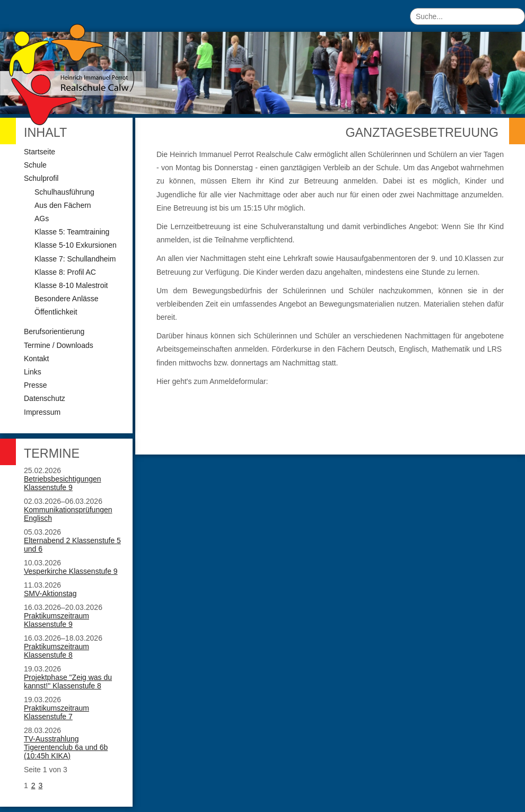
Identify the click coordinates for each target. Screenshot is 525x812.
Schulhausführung (64, 192)
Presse (36, 385)
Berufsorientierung (54, 331)
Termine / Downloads (59, 345)
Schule (35, 165)
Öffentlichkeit (56, 312)
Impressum (42, 412)
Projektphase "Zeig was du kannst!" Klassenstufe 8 (68, 682)
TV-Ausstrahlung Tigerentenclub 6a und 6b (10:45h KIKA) (66, 747)
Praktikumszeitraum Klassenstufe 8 (56, 651)
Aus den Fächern (63, 205)
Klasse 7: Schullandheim (75, 259)
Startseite (40, 152)
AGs (42, 219)
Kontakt (36, 359)
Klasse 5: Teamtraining (72, 232)
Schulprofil (41, 178)
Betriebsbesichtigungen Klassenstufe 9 (63, 483)
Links (33, 372)
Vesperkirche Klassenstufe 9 (71, 571)
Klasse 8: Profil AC (65, 272)
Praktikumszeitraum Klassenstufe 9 (56, 620)
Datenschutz (45, 398)
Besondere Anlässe (67, 299)
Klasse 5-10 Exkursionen (76, 245)
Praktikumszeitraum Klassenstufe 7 (56, 712)
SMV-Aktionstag (50, 593)
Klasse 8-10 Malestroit (71, 285)
